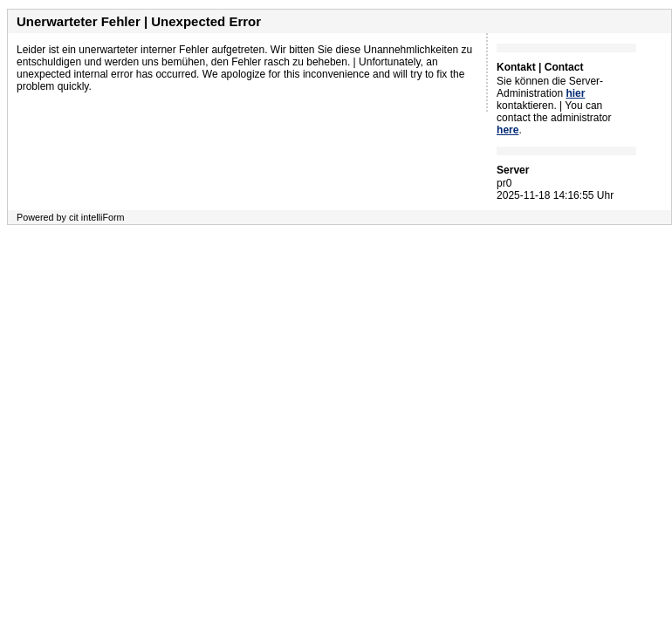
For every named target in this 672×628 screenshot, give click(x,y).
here (507, 130)
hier (575, 93)
